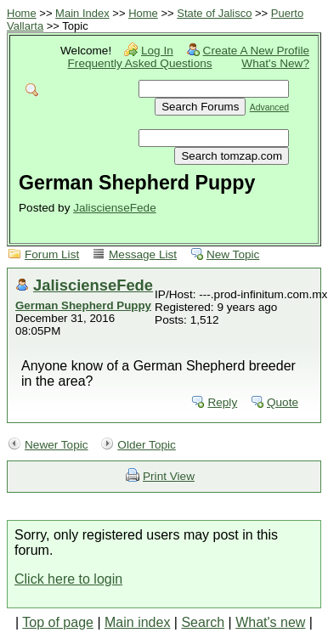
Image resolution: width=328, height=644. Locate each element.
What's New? (275, 63)
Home (22, 13)
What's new (270, 622)
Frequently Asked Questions (140, 63)
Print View (169, 476)
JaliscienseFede (114, 208)
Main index (137, 622)
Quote (283, 402)
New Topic (233, 254)
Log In (157, 51)
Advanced (269, 107)
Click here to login (68, 579)
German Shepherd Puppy (83, 305)
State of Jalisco (214, 13)
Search (203, 622)
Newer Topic (57, 445)
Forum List (52, 254)
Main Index (82, 13)
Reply (222, 402)
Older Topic (147, 445)
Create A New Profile (256, 51)
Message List (143, 254)
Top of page (58, 622)
